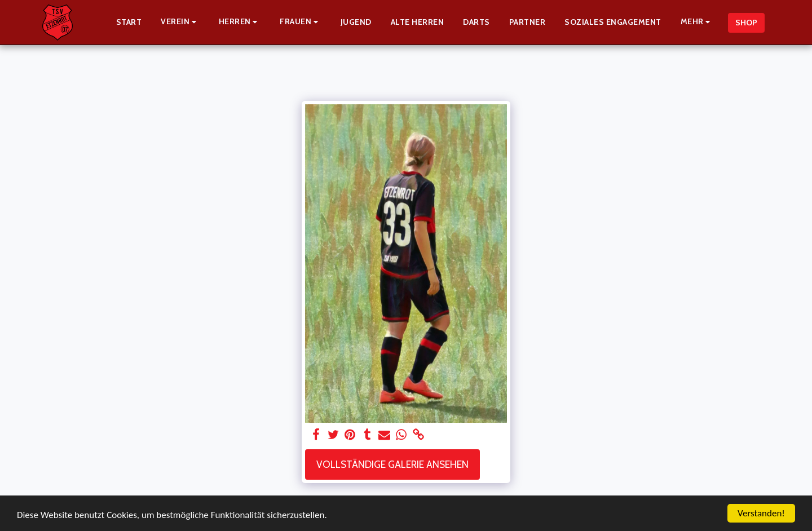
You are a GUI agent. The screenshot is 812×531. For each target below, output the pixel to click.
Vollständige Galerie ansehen (392, 464)
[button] (180, 22)
